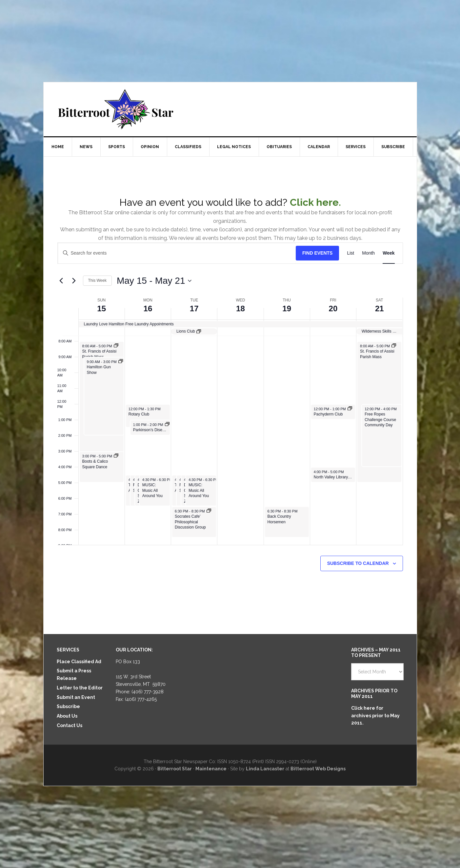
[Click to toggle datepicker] (154, 281)
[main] (230, 395)
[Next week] (74, 281)
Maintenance (211, 769)
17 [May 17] (194, 309)
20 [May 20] (333, 309)
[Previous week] (61, 281)
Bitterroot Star (230, 109)
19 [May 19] (287, 309)
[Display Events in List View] (350, 253)
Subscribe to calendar (358, 563)
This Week (97, 280)
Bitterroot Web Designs (318, 769)
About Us (67, 716)
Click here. (315, 202)
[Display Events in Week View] (389, 253)
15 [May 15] (101, 309)
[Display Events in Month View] (368, 253)
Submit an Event (76, 697)
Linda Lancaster (265, 769)
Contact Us (70, 725)
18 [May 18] (240, 309)
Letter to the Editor (80, 688)
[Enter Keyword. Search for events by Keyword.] (177, 253)
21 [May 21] (380, 309)
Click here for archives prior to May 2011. (375, 716)
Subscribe (68, 706)
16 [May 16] (148, 309)
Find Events (318, 253)
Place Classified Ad (79, 662)
